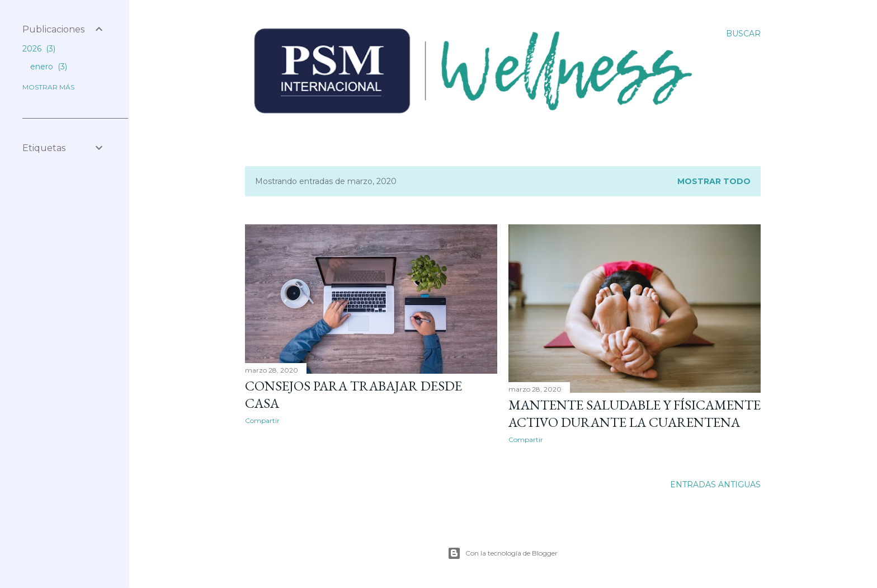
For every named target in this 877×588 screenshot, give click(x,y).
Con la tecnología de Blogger (503, 553)
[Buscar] (743, 34)
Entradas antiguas (715, 484)
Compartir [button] (262, 420)
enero (49, 67)
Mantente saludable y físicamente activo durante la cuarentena (635, 413)
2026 (39, 49)
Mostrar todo (714, 181)
